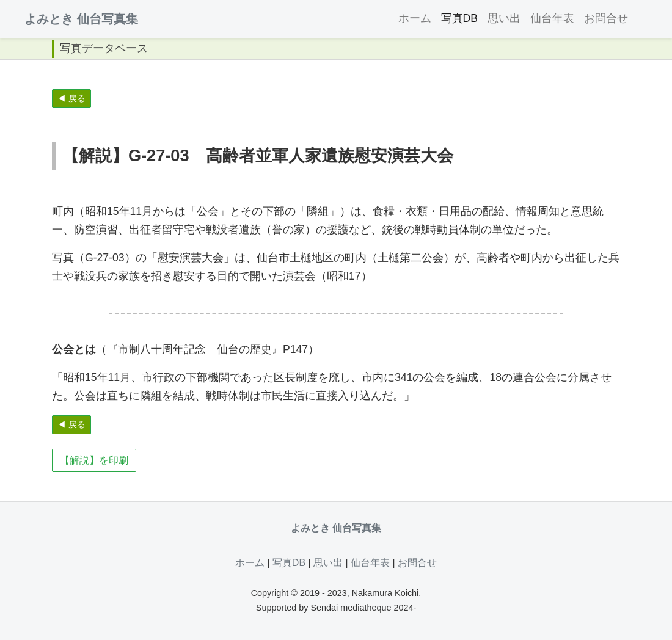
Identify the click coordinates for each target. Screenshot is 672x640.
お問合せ (606, 18)
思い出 (504, 18)
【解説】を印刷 (94, 460)
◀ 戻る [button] (71, 98)
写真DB (459, 18)
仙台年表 (552, 18)
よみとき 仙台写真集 (81, 19)
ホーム (415, 18)
